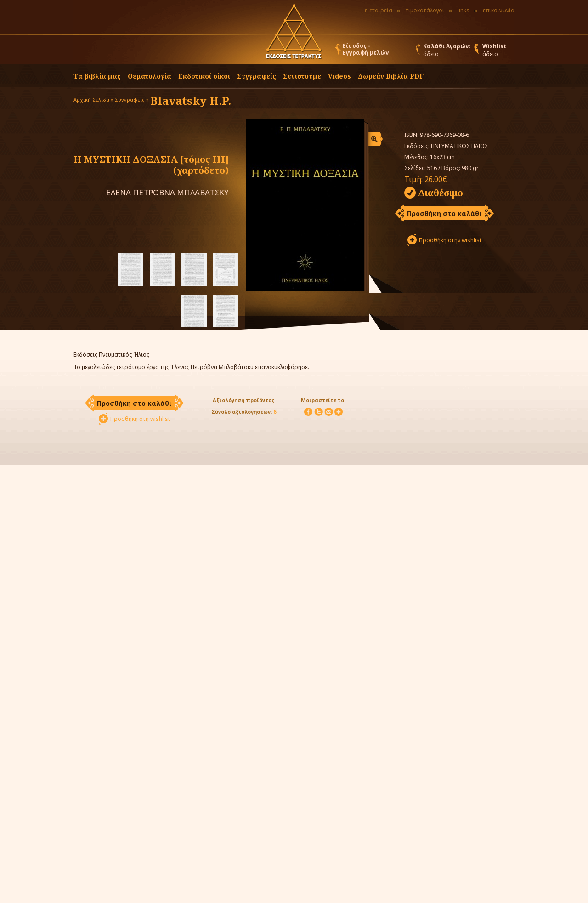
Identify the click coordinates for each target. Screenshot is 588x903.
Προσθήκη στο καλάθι (444, 213)
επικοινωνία (499, 10)
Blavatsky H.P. (191, 100)
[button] (170, 51)
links (464, 10)
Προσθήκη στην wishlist (450, 240)
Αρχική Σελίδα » (93, 99)
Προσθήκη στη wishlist (140, 419)
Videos (339, 76)
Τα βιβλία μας (97, 76)
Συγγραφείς (130, 99)
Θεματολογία (150, 76)
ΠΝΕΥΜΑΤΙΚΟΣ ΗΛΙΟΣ (460, 146)
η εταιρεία (379, 10)
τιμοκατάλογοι (425, 10)
